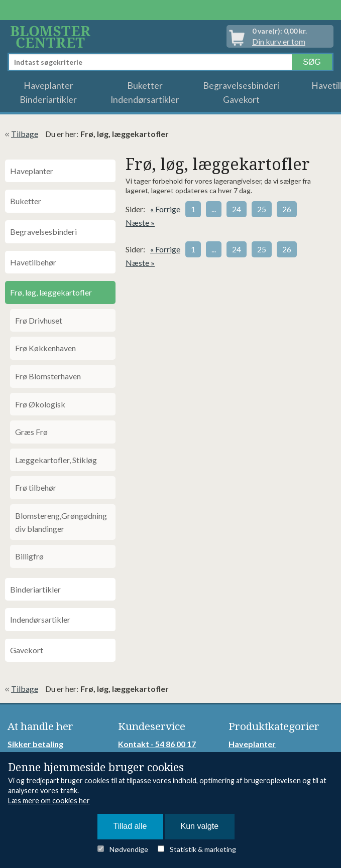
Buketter (145, 86)
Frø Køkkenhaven (45, 348)
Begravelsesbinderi (241, 86)
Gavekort (241, 100)
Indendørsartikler (145, 100)
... (214, 209)
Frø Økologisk (40, 404)
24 (237, 209)
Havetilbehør (33, 262)
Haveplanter (48, 86)
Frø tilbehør (36, 487)
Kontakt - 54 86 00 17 (157, 744)
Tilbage (25, 134)
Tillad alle (130, 826)
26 (287, 209)
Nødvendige (129, 849)
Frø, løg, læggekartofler (51, 292)
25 (262, 209)
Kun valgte (200, 826)
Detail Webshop (52, 36)
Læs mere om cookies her (49, 801)
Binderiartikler (48, 100)
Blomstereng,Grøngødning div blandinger (61, 522)
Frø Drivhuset (39, 320)
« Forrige (165, 209)
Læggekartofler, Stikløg (56, 460)
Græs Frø (31, 432)
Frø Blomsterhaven (48, 376)
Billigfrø (29, 556)
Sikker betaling (35, 744)
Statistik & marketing (203, 849)
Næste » (140, 223)
